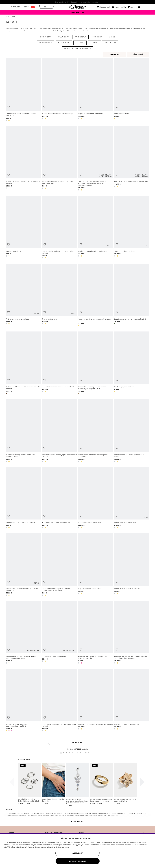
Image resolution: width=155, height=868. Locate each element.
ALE (33, 7)
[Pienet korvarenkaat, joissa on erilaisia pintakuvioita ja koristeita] (59, 565)
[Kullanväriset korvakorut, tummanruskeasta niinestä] (23, 363)
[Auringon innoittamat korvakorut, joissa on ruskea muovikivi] (96, 295)
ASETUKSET (78, 853)
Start (8, 17)
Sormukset (97, 37)
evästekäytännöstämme (59, 847)
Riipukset (80, 43)
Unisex (112, 37)
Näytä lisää (77, 822)
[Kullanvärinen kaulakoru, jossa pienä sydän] (59, 90)
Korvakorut (46, 37)
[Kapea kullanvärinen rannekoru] (96, 90)
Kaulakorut (63, 37)
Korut (14, 17)
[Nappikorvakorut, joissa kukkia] (96, 565)
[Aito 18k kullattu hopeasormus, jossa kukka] (132, 159)
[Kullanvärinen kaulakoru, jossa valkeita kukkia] (132, 431)
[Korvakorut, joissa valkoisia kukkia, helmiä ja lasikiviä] (23, 159)
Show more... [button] (78, 742)
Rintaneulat (110, 43)
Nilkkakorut (64, 43)
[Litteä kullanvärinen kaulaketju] (132, 701)
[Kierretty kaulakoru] (23, 228)
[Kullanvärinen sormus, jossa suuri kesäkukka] (96, 701)
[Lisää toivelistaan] (8, 107)
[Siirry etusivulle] (78, 7)
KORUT (26, 7)
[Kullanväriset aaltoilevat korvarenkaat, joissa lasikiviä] (59, 701)
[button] (120, 7)
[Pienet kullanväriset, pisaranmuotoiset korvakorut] (23, 90)
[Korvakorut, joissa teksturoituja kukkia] (59, 498)
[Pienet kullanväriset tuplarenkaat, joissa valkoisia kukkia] (59, 159)
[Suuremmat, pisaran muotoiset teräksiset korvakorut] (23, 565)
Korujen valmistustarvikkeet (77, 49)
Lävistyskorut (45, 43)
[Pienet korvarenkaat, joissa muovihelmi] (23, 498)
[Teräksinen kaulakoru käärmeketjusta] (96, 228)
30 (86, 753)
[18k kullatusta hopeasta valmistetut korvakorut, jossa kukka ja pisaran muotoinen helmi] (96, 159)
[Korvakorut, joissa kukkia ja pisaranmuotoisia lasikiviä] (59, 431)
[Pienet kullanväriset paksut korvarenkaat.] (59, 363)
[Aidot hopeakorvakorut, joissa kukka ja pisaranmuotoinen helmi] (23, 633)
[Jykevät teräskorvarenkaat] (132, 228)
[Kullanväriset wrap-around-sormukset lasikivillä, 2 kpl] (23, 431)
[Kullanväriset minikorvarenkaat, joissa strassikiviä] (96, 431)
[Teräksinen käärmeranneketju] (23, 295)
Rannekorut (80, 37)
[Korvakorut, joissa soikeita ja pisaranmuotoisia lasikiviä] (23, 701)
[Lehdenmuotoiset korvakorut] (96, 498)
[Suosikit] (133, 7)
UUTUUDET (16, 7)
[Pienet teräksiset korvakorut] (132, 498)
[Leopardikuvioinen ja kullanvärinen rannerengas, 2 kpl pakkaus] (96, 363)
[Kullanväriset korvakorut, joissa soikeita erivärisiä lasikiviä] (96, 633)
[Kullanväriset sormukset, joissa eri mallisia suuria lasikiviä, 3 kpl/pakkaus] (132, 633)
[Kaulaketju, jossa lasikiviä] (132, 363)
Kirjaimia (94, 43)
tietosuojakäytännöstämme (37, 847)
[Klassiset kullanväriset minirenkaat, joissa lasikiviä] (59, 228)
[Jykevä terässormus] (59, 295)
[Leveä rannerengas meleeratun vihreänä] (132, 295)
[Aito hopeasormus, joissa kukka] (59, 633)
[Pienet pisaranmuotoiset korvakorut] (132, 565)
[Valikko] (8, 7)
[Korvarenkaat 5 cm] (132, 90)
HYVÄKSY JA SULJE (78, 861)
